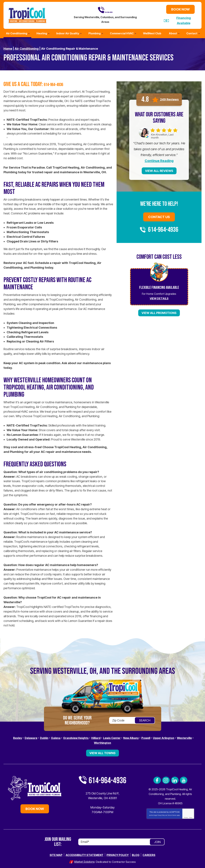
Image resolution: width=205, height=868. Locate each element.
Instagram (166, 779)
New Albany (144, 737)
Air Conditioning (27, 48)
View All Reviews (159, 170)
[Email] (121, 840)
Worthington (112, 742)
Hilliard (105, 737)
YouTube (184, 779)
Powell (160, 737)
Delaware (34, 737)
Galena (61, 737)
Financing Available (184, 20)
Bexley (19, 737)
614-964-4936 (105, 10)
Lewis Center (123, 737)
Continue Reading (159, 160)
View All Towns (102, 752)
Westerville (92, 742)
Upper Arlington (179, 737)
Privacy (186, 816)
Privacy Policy (161, 814)
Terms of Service (172, 814)
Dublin (48, 737)
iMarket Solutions (84, 860)
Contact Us (159, 216)
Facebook (157, 779)
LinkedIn (175, 779)
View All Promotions (159, 312)
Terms (191, 816)
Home (8, 48)
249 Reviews (169, 99)
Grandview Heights (83, 737)
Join (157, 840)
